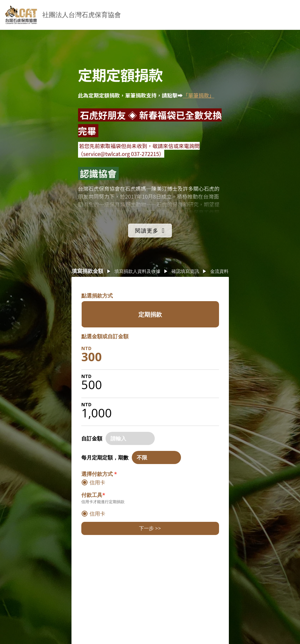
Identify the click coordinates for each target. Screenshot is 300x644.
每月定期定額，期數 (105, 457)
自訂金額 (92, 438)
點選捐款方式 (97, 296)
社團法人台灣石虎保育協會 (82, 15)
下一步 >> (150, 528)
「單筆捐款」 (199, 95)
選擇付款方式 (99, 474)
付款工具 (93, 495)
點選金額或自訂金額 (105, 336)
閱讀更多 (147, 231)
